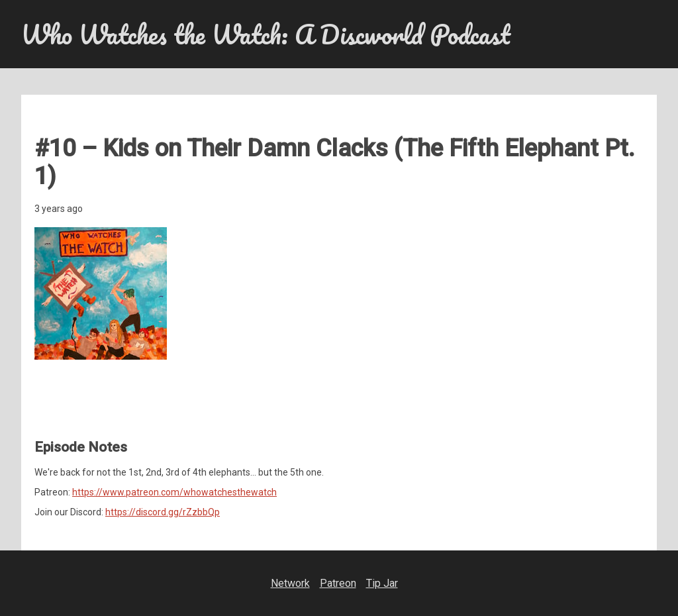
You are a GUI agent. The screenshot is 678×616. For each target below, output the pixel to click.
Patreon (338, 583)
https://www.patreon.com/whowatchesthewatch (174, 492)
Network (290, 583)
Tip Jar (382, 583)
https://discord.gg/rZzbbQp (163, 512)
